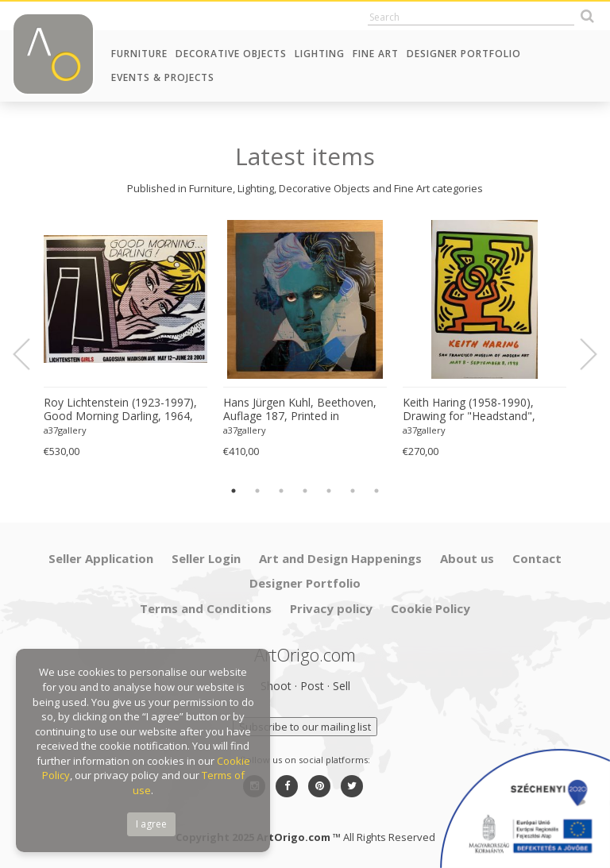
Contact (537, 558)
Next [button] (579, 354)
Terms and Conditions (206, 608)
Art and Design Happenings (340, 558)
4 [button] (305, 491)
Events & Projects (163, 77)
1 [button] (234, 491)
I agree (151, 824)
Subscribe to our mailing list (305, 727)
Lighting (320, 54)
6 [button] (353, 491)
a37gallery (65, 430)
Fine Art (376, 54)
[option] (125, 339)
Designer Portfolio (464, 54)
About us (467, 558)
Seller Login (206, 558)
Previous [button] (31, 354)
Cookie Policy (430, 608)
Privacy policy (331, 608)
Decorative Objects (231, 54)
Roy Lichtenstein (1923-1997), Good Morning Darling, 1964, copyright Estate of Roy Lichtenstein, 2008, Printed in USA (120, 410)
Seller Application (101, 558)
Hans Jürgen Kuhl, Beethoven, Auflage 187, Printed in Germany (300, 410)
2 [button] (257, 491)
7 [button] (376, 491)
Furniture (139, 54)
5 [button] (329, 491)
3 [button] (281, 491)
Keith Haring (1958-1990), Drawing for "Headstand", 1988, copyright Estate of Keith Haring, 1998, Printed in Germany (482, 410)
